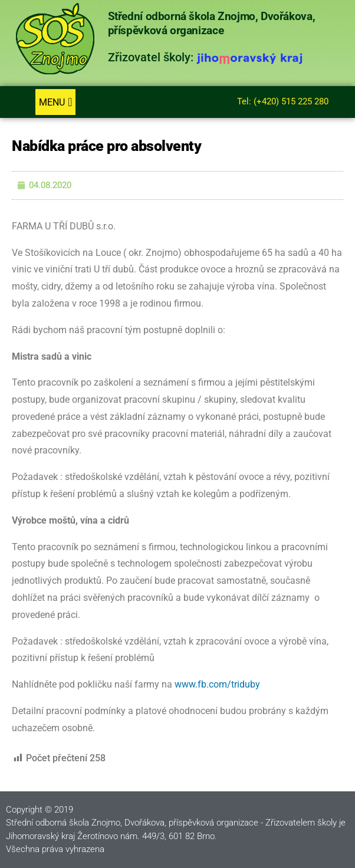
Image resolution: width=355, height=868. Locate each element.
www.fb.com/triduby (217, 684)
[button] (55, 102)
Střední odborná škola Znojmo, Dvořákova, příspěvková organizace (212, 23)
